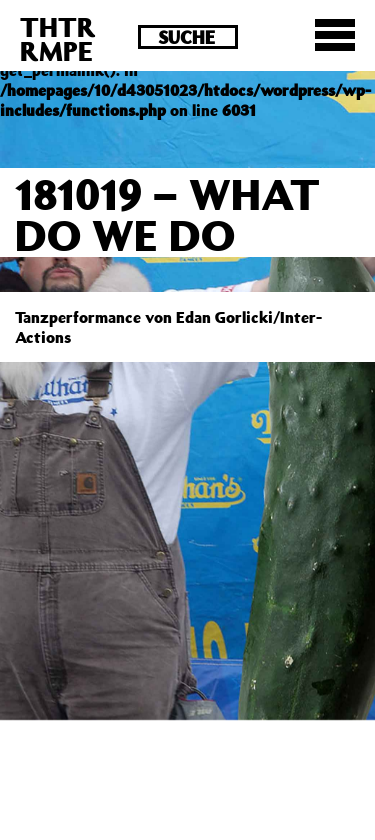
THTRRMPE (58, 38)
